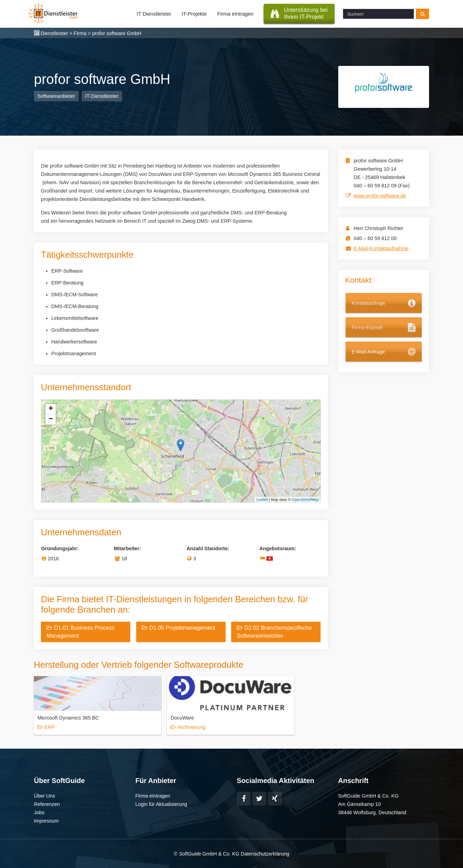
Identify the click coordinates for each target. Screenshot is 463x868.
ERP (50, 727)
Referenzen (47, 804)
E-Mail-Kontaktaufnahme (381, 248)
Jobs (39, 812)
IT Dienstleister (154, 14)
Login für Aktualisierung (161, 804)
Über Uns (45, 795)
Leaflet (262, 500)
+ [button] (51, 409)
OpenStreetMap (305, 500)
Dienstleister (54, 33)
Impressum (46, 820)
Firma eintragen (235, 14)
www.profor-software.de (380, 196)
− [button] (51, 419)
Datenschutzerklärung (265, 853)
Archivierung (158, 727)
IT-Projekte (194, 14)
